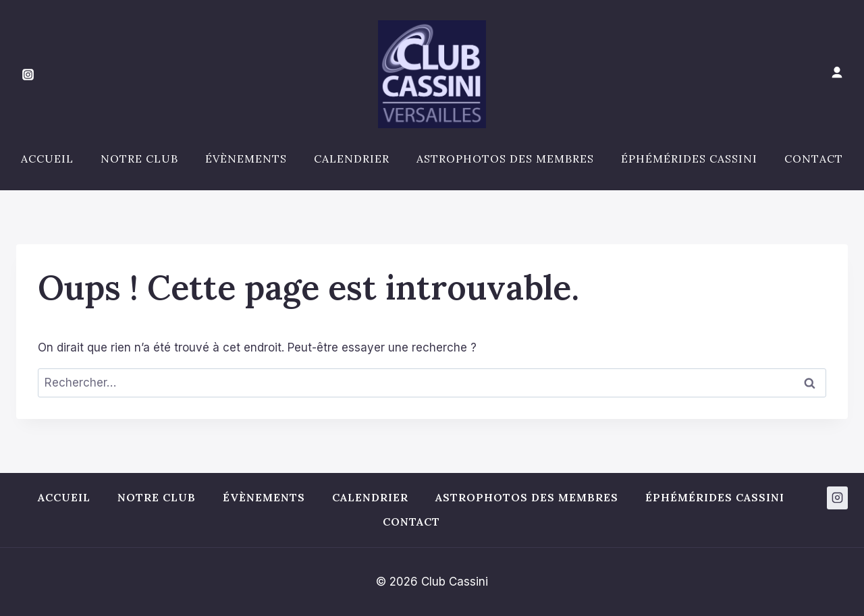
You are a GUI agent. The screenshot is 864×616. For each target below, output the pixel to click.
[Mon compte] (837, 73)
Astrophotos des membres (505, 159)
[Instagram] (28, 74)
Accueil (47, 159)
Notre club (139, 159)
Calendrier (352, 159)
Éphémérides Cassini (689, 159)
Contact (814, 159)
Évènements (246, 159)
